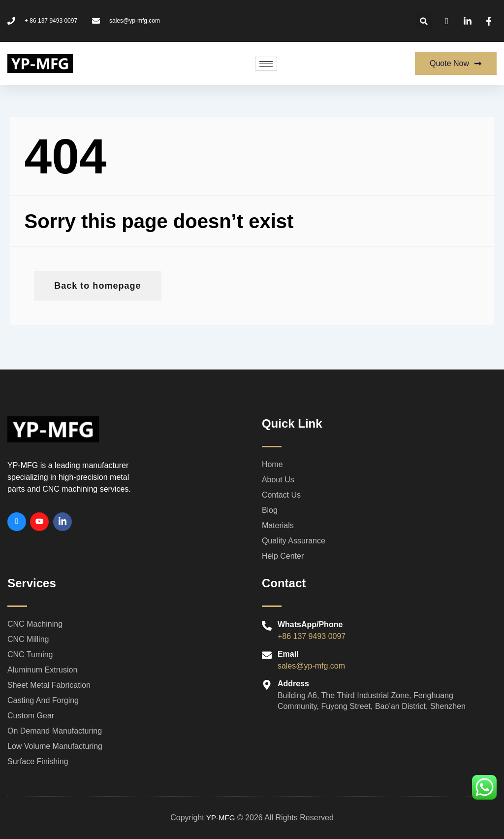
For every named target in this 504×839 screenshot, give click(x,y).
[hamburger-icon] (266, 64)
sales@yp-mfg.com (311, 666)
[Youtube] (39, 522)
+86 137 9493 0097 (312, 636)
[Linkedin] (63, 522)
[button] (424, 21)
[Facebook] (17, 522)
